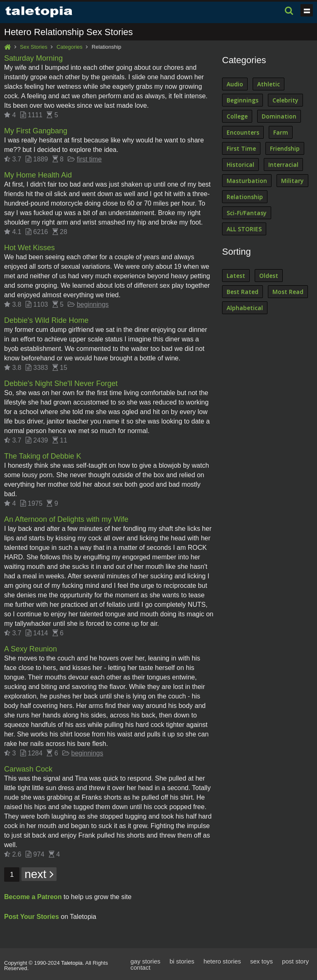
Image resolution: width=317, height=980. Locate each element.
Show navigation (307, 10)
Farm (281, 132)
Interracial (283, 165)
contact (140, 967)
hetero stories (222, 961)
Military (292, 181)
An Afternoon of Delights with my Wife (66, 519)
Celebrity (285, 100)
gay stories (145, 961)
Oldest (269, 276)
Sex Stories (33, 47)
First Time (241, 148)
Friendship (285, 148)
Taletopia (72, 963)
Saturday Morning (33, 58)
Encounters (243, 132)
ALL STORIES (244, 229)
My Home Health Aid (38, 175)
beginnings (93, 304)
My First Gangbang (36, 131)
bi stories (182, 961)
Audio (235, 84)
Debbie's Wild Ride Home (46, 320)
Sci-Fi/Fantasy (247, 213)
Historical (240, 165)
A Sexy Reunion (31, 649)
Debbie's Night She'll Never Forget (61, 383)
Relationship (245, 197)
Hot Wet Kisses (30, 248)
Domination (279, 116)
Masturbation (247, 181)
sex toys (261, 961)
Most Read (288, 292)
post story (295, 961)
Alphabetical (245, 308)
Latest (236, 276)
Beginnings (242, 100)
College (237, 116)
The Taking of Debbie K (43, 456)
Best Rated (242, 292)
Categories (70, 47)
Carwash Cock (28, 769)
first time (89, 159)
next (39, 874)
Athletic (269, 84)
